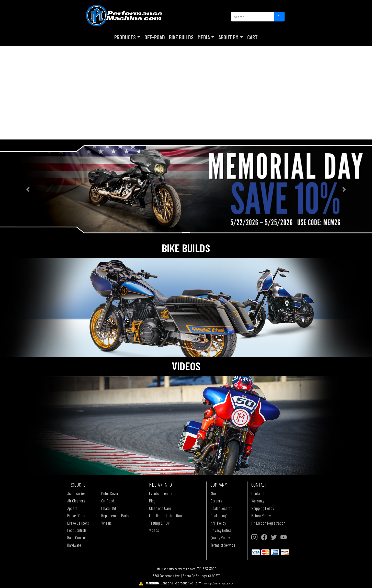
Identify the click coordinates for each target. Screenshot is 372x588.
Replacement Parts (115, 515)
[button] (28, 189)
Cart (252, 37)
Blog (152, 501)
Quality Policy (220, 537)
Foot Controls (77, 530)
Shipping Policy (263, 508)
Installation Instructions (166, 515)
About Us (217, 493)
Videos (154, 530)
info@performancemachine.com (175, 569)
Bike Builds (181, 37)
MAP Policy (218, 523)
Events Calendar (161, 493)
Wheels (106, 523)
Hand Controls (77, 537)
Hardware (74, 545)
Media (204, 37)
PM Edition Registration (268, 523)
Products (125, 37)
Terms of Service (223, 545)
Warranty (258, 501)
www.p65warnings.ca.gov (219, 583)
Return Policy (261, 515)
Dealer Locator (221, 508)
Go (279, 16)
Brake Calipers (78, 523)
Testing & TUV (159, 523)
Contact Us (259, 493)
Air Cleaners (76, 501)
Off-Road (155, 37)
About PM (228, 37)
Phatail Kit (109, 508)
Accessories (76, 493)
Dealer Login (219, 515)
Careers (216, 501)
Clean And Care (160, 508)
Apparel (73, 508)
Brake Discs (76, 515)
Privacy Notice (221, 530)
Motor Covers (111, 493)
